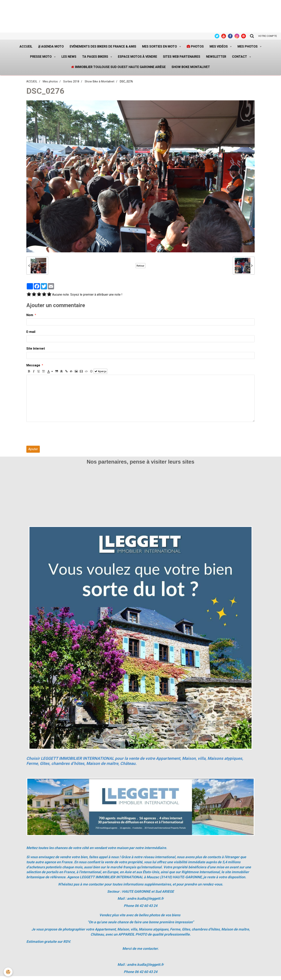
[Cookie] (8, 972)
